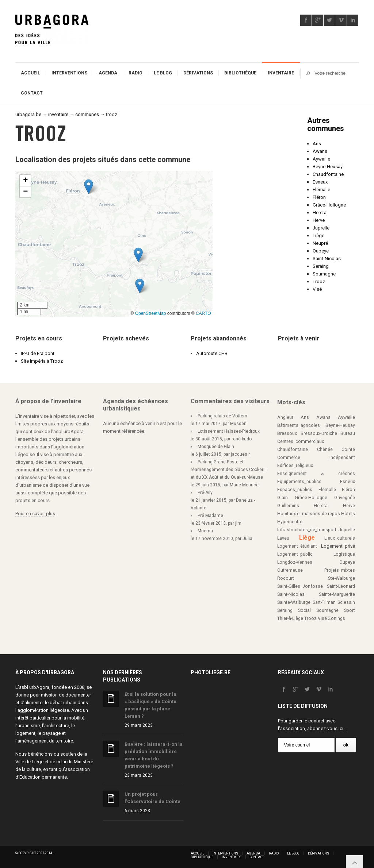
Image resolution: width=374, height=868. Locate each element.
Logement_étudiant (297, 546)
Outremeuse (290, 570)
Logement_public (295, 554)
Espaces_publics (295, 490)
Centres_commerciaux (301, 441)
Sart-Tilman (324, 602)
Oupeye (321, 251)
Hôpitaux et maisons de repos (309, 514)
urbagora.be (28, 114)
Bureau (348, 433)
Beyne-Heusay (328, 167)
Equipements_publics (299, 482)
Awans (320, 151)
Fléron (319, 197)
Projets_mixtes (340, 570)
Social (304, 610)
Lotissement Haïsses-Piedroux (229, 431)
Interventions (69, 73)
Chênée (325, 450)
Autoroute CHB (212, 353)
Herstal (320, 213)
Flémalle (321, 190)
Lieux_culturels (340, 538)
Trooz (319, 281)
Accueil (30, 73)
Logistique (344, 554)
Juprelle (321, 228)
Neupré (320, 243)
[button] (89, 187)
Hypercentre (290, 522)
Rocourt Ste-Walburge (316, 578)
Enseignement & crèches (316, 474)
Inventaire (281, 73)
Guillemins (288, 506)
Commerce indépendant (316, 458)
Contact (32, 93)
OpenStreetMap (151, 313)
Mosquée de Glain (216, 447)
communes (87, 114)
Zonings (337, 618)
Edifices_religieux (295, 466)
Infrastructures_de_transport (307, 530)
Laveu (283, 538)
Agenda (108, 73)
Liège (318, 236)
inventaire (58, 114)
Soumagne (324, 274)
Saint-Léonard (341, 586)
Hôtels (348, 514)
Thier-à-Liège (290, 618)
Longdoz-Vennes (295, 562)
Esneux (320, 182)
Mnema (205, 531)
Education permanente (43, 777)
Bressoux (287, 433)
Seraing (321, 266)
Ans (317, 144)
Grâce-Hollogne (329, 205)
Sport (350, 610)
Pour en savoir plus (35, 514)
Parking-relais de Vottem (222, 416)
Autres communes (326, 124)
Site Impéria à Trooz (42, 361)
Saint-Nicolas (327, 259)
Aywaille (321, 159)
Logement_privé (338, 546)
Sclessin (346, 602)
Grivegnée (345, 498)
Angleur (285, 417)
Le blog (163, 73)
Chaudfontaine (328, 174)
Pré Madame (210, 516)
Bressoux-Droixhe (319, 433)
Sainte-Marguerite (337, 594)
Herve (319, 220)
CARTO (203, 313)
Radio (136, 73)
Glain (283, 498)
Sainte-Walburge (294, 602)
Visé (317, 289)
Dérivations (198, 73)
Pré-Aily (205, 493)
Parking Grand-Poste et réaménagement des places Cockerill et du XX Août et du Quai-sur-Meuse (229, 470)
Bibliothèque (240, 73)
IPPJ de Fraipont (38, 353)
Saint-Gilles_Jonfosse (300, 586)
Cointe (348, 450)
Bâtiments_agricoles (299, 425)
